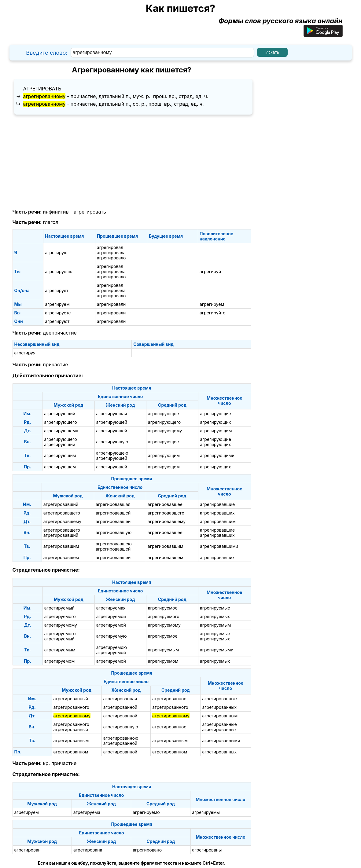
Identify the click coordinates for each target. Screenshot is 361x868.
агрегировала (111, 253)
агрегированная (120, 699)
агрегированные (219, 699)
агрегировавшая (113, 504)
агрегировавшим (218, 521)
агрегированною (121, 738)
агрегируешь (59, 271)
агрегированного (71, 707)
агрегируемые (215, 608)
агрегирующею (112, 453)
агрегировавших (217, 513)
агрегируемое (163, 608)
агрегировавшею (114, 544)
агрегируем (57, 304)
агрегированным (220, 716)
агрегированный (71, 699)
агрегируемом (60, 661)
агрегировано (147, 850)
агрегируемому (61, 625)
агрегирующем (60, 467)
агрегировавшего (62, 513)
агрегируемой (111, 616)
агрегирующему (61, 431)
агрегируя (25, 353)
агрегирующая (112, 414)
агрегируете (58, 313)
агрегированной (120, 707)
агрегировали (111, 304)
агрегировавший (61, 504)
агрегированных (219, 707)
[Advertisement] (132, 162)
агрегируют (57, 321)
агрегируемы (206, 812)
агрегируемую (112, 636)
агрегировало (111, 258)
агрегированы (207, 850)
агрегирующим (216, 431)
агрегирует (57, 290)
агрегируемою (112, 647)
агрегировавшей (113, 513)
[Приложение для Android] (323, 35)
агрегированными (221, 740)
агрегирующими (217, 455)
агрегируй (210, 271)
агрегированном (71, 752)
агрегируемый (59, 608)
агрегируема (87, 812)
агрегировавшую (114, 532)
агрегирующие (215, 414)
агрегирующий (60, 414)
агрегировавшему (62, 521)
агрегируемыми (217, 650)
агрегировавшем (61, 557)
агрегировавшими (219, 546)
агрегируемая (111, 608)
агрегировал (110, 247)
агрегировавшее (165, 504)
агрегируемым (215, 625)
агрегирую (56, 253)
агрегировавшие (217, 504)
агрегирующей (112, 422)
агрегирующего (60, 422)
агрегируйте (212, 313)
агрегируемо (146, 812)
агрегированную (121, 727)
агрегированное (169, 699)
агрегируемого (60, 616)
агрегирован (28, 850)
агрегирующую (112, 442)
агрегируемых (215, 616)
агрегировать (42, 89)
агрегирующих (215, 422)
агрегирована (88, 850)
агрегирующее (163, 414)
